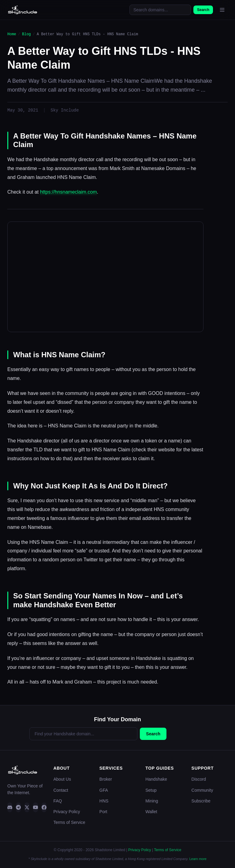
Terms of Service (69, 822)
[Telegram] (18, 807)
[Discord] (10, 807)
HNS (104, 801)
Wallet (151, 812)
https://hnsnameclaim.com (69, 192)
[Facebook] (44, 807)
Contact (61, 790)
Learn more (198, 859)
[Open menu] (222, 10)
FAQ (58, 801)
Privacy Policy (67, 812)
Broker (106, 779)
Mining (152, 801)
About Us (62, 779)
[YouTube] (35, 807)
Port (103, 812)
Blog (26, 34)
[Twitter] (27, 807)
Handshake (156, 779)
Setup (151, 790)
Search (203, 10)
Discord (199, 779)
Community (202, 790)
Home (12, 34)
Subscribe (201, 801)
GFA (104, 790)
